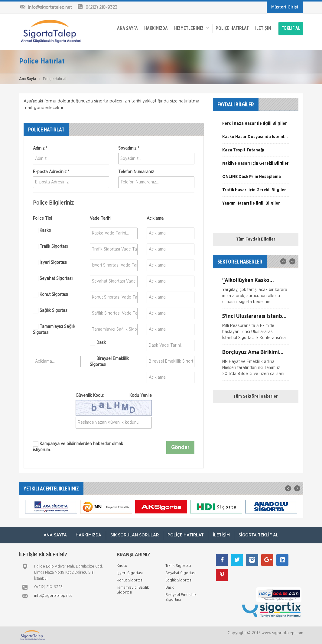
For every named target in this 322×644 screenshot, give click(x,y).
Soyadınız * (129, 148)
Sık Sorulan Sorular (134, 535)
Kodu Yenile (141, 396)
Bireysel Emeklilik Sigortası (109, 361)
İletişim (263, 28)
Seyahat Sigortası (53, 279)
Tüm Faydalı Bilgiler (256, 239)
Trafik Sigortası (50, 247)
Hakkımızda (156, 28)
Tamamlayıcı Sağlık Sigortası (54, 329)
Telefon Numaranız (136, 172)
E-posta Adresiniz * (51, 172)
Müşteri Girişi (285, 7)
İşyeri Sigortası (50, 263)
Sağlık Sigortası (51, 311)
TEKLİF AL (291, 28)
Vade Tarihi (101, 218)
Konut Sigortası (50, 295)
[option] (256, 126)
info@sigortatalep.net (53, 596)
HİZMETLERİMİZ (191, 27)
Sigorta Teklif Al (260, 535)
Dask (98, 343)
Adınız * (40, 148)
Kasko (42, 231)
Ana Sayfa (28, 79)
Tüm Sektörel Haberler (256, 396)
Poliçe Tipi (42, 218)
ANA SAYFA (127, 28)
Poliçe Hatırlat (232, 28)
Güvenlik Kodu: (114, 396)
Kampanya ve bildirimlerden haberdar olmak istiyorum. (78, 447)
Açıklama (155, 218)
